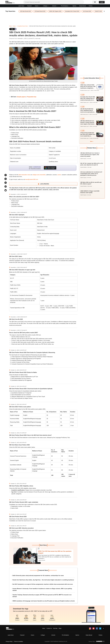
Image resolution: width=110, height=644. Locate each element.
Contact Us (49, 628)
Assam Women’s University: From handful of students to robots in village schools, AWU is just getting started (42, 590)
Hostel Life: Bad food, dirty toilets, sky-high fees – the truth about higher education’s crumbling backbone (43, 580)
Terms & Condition (19, 641)
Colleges (46, 6)
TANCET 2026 (98, 11)
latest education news (24, 175)
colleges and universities (39, 175)
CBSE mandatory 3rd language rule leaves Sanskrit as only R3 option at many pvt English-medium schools (44, 601)
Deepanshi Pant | (13, 39)
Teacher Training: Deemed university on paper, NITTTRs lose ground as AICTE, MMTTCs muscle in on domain (42, 596)
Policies (91, 6)
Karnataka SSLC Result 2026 (72, 11)
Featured (29, 6)
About (44, 628)
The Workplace (65, 6)
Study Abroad (82, 6)
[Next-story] (27, 556)
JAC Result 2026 (87, 11)
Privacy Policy (9, 641)
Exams (37, 6)
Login (102, 2)
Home (10, 26)
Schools (55, 6)
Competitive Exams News (22, 26)
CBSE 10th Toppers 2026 (55, 11)
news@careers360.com (32, 179)
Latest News (21, 6)
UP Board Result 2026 (40, 11)
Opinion (74, 6)
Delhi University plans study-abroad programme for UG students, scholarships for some (38, 576)
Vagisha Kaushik (42, 560)
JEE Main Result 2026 (25, 11)
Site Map (55, 628)
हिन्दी (95, 2)
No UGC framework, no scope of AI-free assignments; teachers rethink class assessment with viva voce (43, 584)
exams (59, 175)
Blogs (60, 628)
